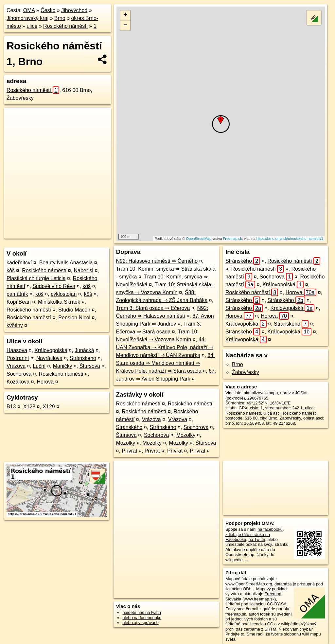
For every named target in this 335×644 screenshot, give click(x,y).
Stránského (83, 358)
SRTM (270, 629)
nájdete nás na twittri (141, 612)
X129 (49, 407)
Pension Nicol (74, 318)
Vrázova (16, 366)
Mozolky (186, 435)
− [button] (125, 26)
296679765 (258, 398)
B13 (11, 407)
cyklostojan (64, 294)
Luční (39, 366)
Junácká (84, 350)
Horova (45, 382)
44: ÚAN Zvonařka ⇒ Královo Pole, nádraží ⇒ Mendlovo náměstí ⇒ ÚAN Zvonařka (164, 347)
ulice (32, 26)
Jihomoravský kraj (27, 18)
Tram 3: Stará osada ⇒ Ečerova (153, 308)
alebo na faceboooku (142, 618)
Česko (48, 10)
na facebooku (270, 529)
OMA (29, 10)
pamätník (17, 294)
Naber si (83, 270)
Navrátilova (49, 358)
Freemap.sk (233, 239)
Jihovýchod (74, 10)
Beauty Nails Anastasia (66, 263)
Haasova (17, 350)
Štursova (90, 366)
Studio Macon (74, 310)
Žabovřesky (246, 372)
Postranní (18, 358)
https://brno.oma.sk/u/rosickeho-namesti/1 (290, 239)
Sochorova (19, 374)
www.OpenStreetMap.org (249, 584)
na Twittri (257, 539)
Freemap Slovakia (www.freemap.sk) (253, 596)
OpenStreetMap (199, 239)
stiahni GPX (237, 408)
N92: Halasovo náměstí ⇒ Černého (157, 261)
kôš (11, 270)
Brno (60, 18)
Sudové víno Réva (54, 286)
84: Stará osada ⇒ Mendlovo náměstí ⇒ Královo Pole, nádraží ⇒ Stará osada (165, 363)
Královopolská (51, 350)
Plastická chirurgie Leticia (36, 278)
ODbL (248, 589)
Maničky (63, 366)
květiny (15, 325)
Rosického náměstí (65, 26)
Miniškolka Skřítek (59, 302)
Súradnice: (235, 403)
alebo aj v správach (140, 623)
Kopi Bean (19, 302)
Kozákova (18, 382)
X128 (29, 407)
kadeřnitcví (19, 263)
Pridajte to (235, 634)
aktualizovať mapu (261, 393)
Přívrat (129, 451)
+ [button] (125, 15)
